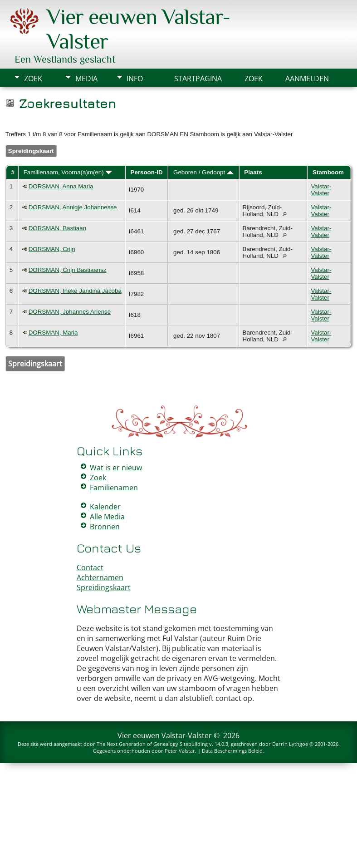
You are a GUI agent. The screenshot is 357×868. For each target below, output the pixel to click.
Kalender (105, 507)
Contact (90, 567)
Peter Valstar (180, 751)
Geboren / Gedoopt (203, 172)
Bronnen (105, 527)
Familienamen (114, 488)
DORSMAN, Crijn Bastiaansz (68, 270)
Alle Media (107, 517)
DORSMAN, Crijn (52, 249)
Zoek (33, 79)
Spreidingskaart (31, 151)
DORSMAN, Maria (53, 333)
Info (135, 79)
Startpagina (198, 79)
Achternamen (100, 577)
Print (23, 104)
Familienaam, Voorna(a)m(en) (68, 172)
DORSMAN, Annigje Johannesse (73, 207)
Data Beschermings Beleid (232, 751)
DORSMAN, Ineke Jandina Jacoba (75, 291)
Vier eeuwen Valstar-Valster (165, 735)
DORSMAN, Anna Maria (61, 186)
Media (86, 79)
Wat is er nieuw (116, 468)
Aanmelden (307, 79)
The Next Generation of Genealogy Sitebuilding (152, 744)
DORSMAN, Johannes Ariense (70, 312)
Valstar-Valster (321, 190)
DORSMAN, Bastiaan (57, 228)
